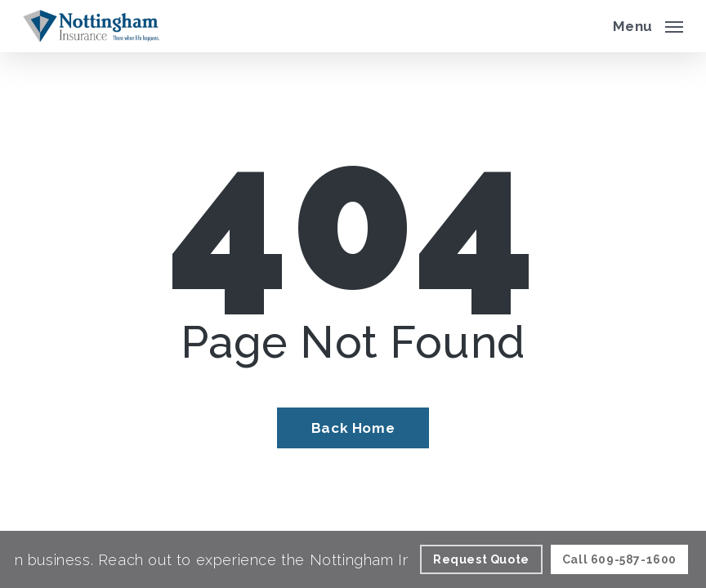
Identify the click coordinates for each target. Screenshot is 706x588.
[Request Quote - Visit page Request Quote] (481, 559)
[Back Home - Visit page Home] (353, 428)
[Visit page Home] (91, 26)
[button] (648, 25)
